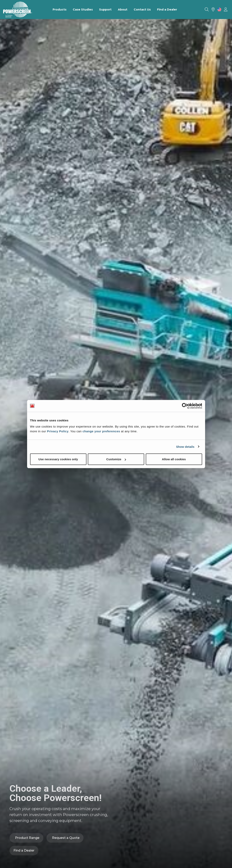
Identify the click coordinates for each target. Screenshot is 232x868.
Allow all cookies (174, 459)
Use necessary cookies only (58, 459)
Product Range (27, 838)
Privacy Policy (58, 431)
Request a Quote (66, 838)
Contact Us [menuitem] (142, 10)
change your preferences (101, 431)
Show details (185, 446)
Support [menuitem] (105, 10)
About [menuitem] (123, 10)
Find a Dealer (24, 850)
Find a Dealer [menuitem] (167, 10)
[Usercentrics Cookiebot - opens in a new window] (185, 406)
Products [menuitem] (60, 10)
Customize (116, 459)
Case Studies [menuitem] (83, 10)
